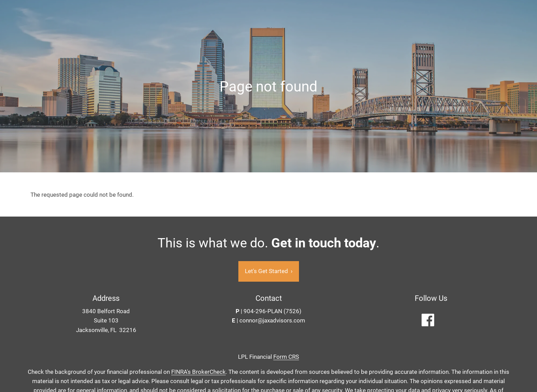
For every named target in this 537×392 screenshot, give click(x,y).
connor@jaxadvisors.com (272, 321)
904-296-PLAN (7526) (272, 311)
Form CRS (286, 357)
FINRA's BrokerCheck (198, 372)
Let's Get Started (269, 271)
